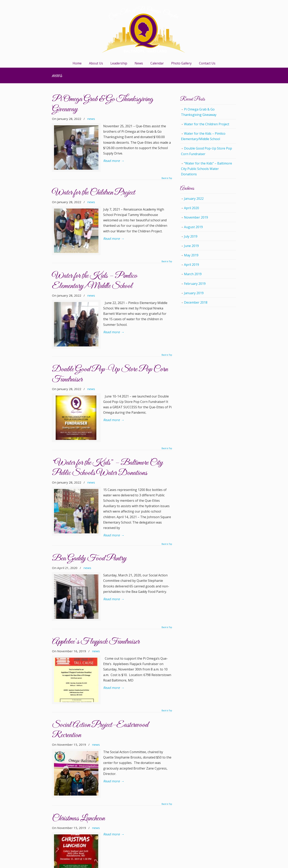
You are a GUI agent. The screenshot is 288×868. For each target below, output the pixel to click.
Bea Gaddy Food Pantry (89, 490)
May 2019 (191, 255)
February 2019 (195, 284)
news (91, 119)
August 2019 (193, 227)
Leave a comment (118, 785)
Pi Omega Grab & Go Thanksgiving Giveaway (102, 104)
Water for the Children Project (93, 179)
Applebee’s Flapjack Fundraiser (96, 559)
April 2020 (191, 208)
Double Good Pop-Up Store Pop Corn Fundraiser (110, 332)
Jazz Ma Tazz (77, 776)
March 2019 (193, 274)
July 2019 (191, 236)
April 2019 (191, 265)
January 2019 (194, 293)
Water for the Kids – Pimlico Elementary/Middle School (95, 253)
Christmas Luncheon (78, 707)
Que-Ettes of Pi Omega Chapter (144, 29)
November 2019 (196, 217)
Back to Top (167, 164)
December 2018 (196, 302)
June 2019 (191, 246)
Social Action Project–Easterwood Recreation (100, 633)
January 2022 (194, 199)
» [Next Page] (100, 844)
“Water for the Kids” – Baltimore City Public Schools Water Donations (107, 411)
